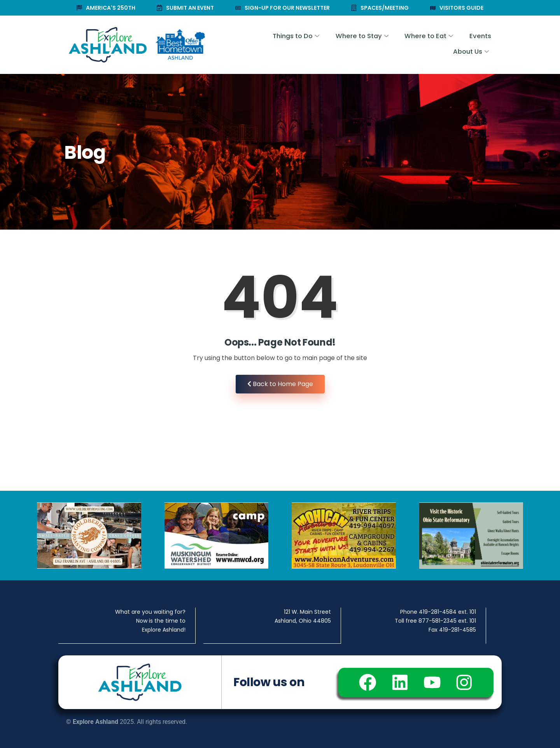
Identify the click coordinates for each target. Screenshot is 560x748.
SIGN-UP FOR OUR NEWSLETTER (283, 8)
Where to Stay (314, 45)
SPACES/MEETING (380, 8)
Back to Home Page (280, 384)
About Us (470, 45)
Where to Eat (379, 45)
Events (429, 45)
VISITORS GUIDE (457, 8)
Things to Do (249, 45)
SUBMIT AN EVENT (185, 8)
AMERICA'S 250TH (106, 8)
